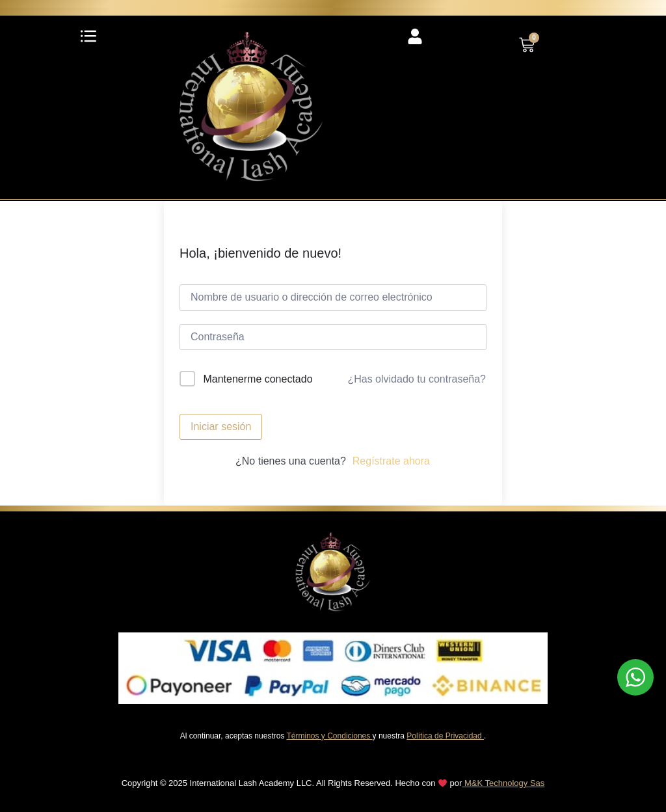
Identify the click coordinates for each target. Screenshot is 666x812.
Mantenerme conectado (258, 379)
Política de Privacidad (445, 736)
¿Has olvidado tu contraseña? (417, 379)
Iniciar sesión (221, 426)
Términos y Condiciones (330, 736)
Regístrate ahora (391, 461)
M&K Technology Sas (503, 783)
